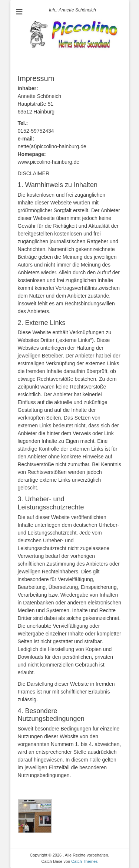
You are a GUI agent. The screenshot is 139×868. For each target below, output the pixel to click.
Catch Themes (84, 861)
